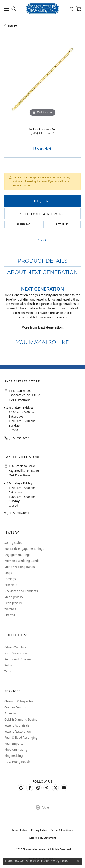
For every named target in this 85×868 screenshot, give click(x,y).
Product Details (42, 261)
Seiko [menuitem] (8, 665)
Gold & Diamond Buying (21, 719)
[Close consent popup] (78, 861)
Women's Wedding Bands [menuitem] (22, 561)
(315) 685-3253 (42, 133)
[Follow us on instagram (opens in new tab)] (38, 788)
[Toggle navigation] (7, 9)
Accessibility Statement (43, 838)
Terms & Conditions (62, 830)
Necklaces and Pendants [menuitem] (21, 591)
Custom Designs (15, 707)
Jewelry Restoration (18, 731)
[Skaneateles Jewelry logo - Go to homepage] (43, 9)
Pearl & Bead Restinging (21, 737)
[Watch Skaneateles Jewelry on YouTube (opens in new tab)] (64, 788)
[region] (42, 79)
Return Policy (19, 830)
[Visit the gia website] (42, 807)
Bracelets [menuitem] (11, 585)
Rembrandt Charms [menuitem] (18, 659)
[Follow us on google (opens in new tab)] (21, 788)
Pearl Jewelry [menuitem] (13, 603)
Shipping (23, 225)
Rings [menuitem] (8, 573)
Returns (62, 225)
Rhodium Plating (16, 750)
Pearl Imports (14, 743)
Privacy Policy (39, 830)
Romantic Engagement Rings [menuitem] (24, 549)
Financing (11, 713)
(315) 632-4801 (19, 513)
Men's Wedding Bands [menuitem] (20, 567)
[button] (14, 9)
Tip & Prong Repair (17, 762)
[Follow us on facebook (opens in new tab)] (30, 788)
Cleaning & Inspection (19, 701)
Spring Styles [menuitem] (13, 543)
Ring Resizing (14, 756)
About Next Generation (42, 272)
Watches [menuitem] (10, 609)
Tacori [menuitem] (8, 671)
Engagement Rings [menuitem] (17, 555)
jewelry (12, 26)
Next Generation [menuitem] (16, 653)
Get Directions (20, 400)
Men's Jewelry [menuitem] (14, 597)
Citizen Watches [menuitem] (15, 647)
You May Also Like (43, 342)
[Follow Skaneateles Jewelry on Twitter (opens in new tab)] (55, 788)
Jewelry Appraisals (17, 725)
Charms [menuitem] (10, 615)
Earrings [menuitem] (10, 579)
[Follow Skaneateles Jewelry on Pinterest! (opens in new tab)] (47, 788)
